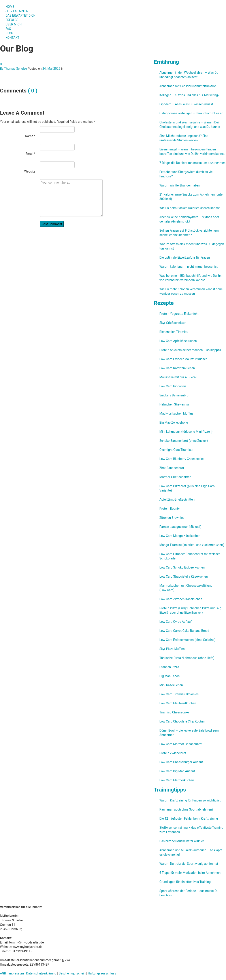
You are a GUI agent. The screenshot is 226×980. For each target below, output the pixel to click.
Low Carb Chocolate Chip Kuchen (182, 721)
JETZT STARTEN (17, 11)
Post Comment (52, 224)
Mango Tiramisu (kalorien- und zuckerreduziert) (192, 545)
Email (30, 154)
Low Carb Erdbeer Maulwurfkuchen (183, 359)
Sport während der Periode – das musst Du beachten (189, 893)
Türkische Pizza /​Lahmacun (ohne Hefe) (187, 658)
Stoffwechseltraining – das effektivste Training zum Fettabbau (191, 830)
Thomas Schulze (16, 69)
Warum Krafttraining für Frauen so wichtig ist (190, 800)
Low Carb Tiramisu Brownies (179, 694)
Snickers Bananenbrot (174, 395)
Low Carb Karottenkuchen (177, 368)
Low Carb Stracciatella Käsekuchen (184, 576)
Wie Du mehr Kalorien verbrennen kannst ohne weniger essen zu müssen (191, 291)
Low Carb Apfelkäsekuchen (178, 341)
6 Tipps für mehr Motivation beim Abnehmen (190, 873)
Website (30, 171)
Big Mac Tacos (169, 676)
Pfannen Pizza (169, 667)
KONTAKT (12, 38)
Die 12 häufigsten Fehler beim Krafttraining (189, 819)
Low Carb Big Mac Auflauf (177, 771)
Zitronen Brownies (172, 518)
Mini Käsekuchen (171, 685)
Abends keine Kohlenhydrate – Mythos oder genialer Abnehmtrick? (189, 219)
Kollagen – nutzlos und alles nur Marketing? (189, 95)
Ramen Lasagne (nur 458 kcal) (180, 527)
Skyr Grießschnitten (173, 323)
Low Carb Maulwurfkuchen (178, 703)
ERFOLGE (12, 20)
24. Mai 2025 (51, 69)
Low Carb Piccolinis (173, 386)
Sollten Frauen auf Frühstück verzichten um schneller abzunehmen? (189, 233)
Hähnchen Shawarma (174, 404)
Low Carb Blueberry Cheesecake (181, 459)
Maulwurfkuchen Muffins (176, 413)
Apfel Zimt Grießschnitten (177, 500)
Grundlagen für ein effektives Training (185, 882)
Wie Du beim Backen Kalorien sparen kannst (189, 208)
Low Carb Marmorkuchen (177, 780)
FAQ (8, 29)
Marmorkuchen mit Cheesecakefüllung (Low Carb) (186, 588)
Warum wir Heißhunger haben (180, 185)
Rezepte (164, 303)
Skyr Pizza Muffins (172, 649)
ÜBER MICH (14, 24)
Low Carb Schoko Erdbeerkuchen (182, 567)
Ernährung (166, 62)
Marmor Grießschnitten (175, 477)
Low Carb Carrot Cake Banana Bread (184, 631)
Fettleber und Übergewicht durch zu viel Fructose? (186, 174)
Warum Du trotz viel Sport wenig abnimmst (189, 864)
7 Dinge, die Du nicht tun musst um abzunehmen (192, 163)
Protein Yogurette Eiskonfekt (179, 314)
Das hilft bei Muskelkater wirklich (182, 841)
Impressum (16, 973)
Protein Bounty (169, 509)
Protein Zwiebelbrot (173, 753)
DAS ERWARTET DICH (22, 15)
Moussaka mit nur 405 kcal (178, 377)
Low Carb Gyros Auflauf (176, 622)
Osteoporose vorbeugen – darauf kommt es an (191, 113)
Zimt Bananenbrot (172, 468)
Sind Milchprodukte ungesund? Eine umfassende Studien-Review (184, 138)
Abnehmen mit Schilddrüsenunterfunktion (188, 86)
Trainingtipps (170, 790)
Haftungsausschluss (102, 973)
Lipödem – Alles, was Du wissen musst (186, 104)
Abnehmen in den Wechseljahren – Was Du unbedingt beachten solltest (189, 75)
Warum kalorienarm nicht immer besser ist (188, 267)
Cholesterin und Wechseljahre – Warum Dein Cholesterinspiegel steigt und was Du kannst (190, 125)
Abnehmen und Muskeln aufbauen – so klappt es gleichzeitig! (191, 852)
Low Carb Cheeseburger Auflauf (181, 762)
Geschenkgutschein (72, 973)
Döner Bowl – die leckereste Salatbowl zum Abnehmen (189, 733)
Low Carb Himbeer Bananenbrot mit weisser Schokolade (190, 556)
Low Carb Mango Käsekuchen (180, 536)
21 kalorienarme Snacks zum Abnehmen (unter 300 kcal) (191, 197)
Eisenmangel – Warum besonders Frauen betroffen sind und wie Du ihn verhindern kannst (192, 152)
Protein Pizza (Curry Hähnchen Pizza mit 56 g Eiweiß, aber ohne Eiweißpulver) (190, 610)
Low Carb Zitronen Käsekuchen (181, 599)
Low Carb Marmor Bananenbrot (181, 744)
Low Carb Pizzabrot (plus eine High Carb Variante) (187, 488)
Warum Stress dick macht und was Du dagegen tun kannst (192, 246)
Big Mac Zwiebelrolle (174, 423)
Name (30, 136)
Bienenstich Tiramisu (174, 332)
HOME (10, 7)
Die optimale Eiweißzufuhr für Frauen (185, 257)
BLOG (9, 33)
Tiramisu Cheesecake (174, 712)
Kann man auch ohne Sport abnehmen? (186, 809)
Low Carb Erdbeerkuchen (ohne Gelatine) (187, 640)
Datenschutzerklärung (41, 973)
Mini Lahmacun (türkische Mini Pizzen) (186, 432)
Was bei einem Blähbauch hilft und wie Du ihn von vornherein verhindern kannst (190, 278)
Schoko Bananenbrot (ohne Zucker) (184, 441)
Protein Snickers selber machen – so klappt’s (190, 350)
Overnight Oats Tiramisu (176, 450)
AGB (3, 973)
